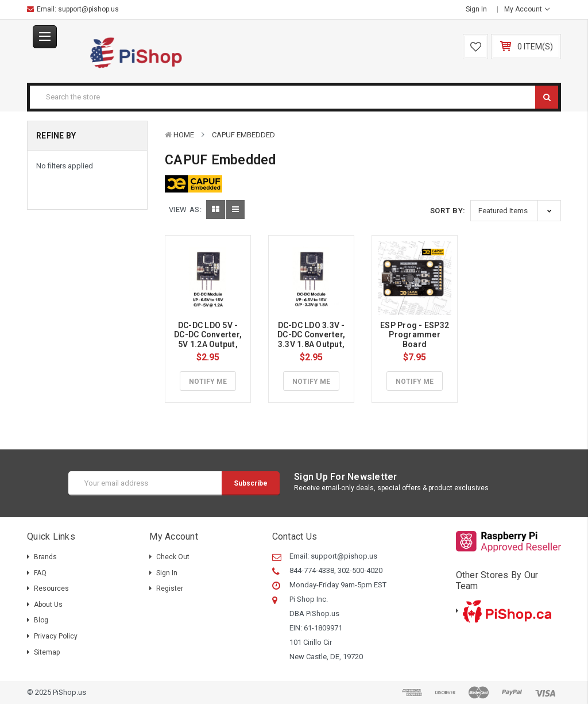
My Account (527, 9)
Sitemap (47, 652)
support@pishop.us (88, 9)
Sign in (476, 9)
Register (170, 588)
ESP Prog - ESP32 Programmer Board (415, 335)
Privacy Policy (56, 636)
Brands (45, 557)
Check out (173, 557)
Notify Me (208, 382)
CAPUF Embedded (243, 135)
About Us (48, 605)
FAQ (40, 573)
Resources (51, 588)
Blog (41, 620)
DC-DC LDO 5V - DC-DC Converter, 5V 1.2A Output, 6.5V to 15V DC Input (209, 345)
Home (184, 135)
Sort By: (448, 211)
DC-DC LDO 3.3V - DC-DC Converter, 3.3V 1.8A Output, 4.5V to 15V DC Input (312, 345)
